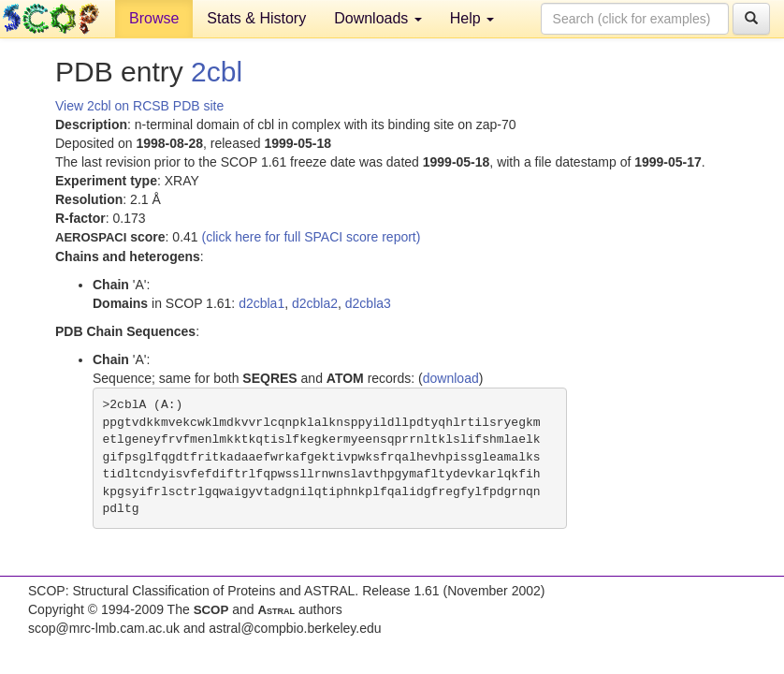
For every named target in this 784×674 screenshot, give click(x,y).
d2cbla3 (368, 303)
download (451, 378)
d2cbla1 (261, 303)
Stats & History (256, 18)
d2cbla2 (315, 303)
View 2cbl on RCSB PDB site (139, 106)
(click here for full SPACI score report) (312, 237)
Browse (154, 18)
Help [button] (472, 18)
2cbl (217, 72)
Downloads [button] (378, 18)
